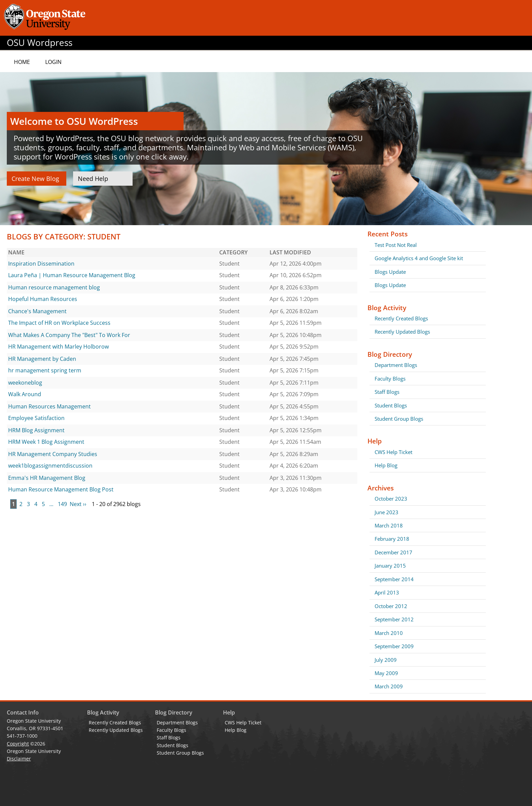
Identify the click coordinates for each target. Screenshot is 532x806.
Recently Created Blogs (401, 318)
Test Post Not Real (396, 245)
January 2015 (390, 566)
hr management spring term (45, 370)
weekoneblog (25, 383)
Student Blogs (391, 405)
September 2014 (394, 579)
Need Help (93, 179)
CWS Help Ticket (393, 452)
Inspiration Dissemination (41, 264)
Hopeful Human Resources (43, 299)
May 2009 (386, 673)
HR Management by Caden (42, 359)
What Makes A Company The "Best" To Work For (69, 335)
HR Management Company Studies (53, 454)
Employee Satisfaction (36, 418)
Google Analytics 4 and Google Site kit (419, 258)
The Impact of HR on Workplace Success (59, 323)
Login (53, 62)
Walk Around (25, 394)
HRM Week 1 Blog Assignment (46, 442)
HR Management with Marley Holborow (58, 347)
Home (22, 62)
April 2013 (387, 592)
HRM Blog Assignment (36, 430)
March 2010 (389, 633)
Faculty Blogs (390, 379)
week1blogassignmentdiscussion (50, 466)
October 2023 (391, 499)
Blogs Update (390, 272)
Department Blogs (396, 365)
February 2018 (392, 539)
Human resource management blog (54, 287)
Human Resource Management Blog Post (61, 489)
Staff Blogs (387, 392)
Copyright (18, 744)
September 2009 (394, 646)
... (51, 504)
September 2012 (394, 619)
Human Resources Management (49, 406)
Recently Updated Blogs (402, 332)
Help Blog (386, 465)
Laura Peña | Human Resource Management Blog (72, 275)
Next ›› (78, 504)
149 (62, 504)
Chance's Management (37, 311)
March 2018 (389, 525)
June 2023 (387, 512)
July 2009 (386, 660)
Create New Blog (35, 179)
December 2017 (393, 552)
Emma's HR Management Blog (47, 478)
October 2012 (391, 606)
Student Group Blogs (399, 419)
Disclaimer (19, 759)
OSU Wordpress (40, 43)
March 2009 (389, 686)
